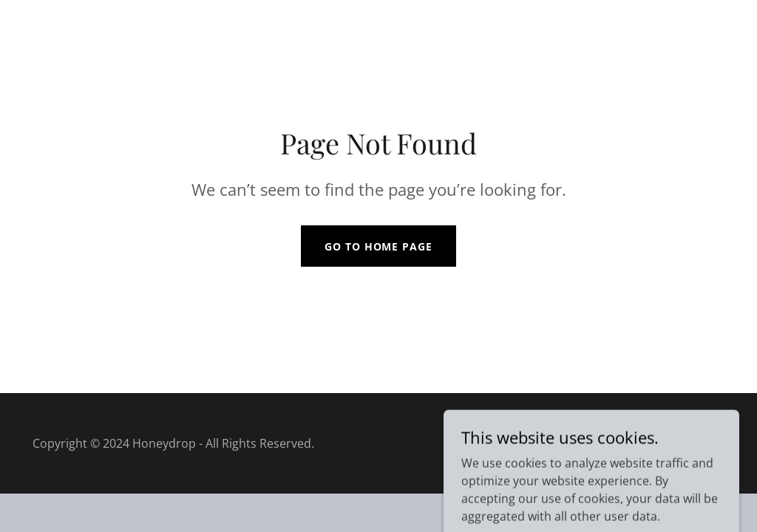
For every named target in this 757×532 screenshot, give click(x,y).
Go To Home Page (378, 246)
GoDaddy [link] (698, 443)
